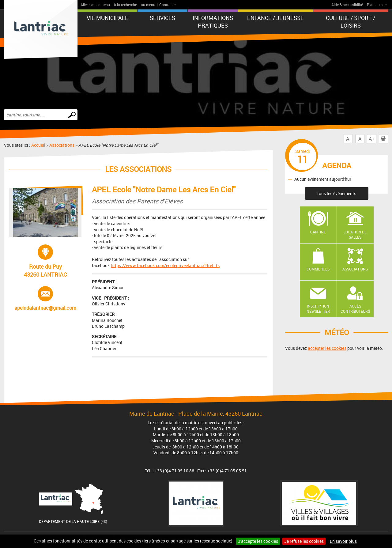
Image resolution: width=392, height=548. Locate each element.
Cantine (318, 232)
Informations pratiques (213, 22)
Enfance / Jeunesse (275, 18)
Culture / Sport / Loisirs (351, 22)
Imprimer (384, 139)
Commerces (318, 269)
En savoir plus (343, 541)
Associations (62, 145)
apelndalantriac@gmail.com (45, 299)
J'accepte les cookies (258, 541)
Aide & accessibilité (347, 5)
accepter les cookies (327, 348)
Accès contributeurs (355, 309)
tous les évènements (337, 193)
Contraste (167, 5)
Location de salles (355, 234)
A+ (372, 139)
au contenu (101, 5)
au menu (148, 5)
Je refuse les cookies (304, 541)
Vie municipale (107, 18)
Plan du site (377, 5)
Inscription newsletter (318, 309)
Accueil (38, 145)
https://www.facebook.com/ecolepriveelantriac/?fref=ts (165, 265)
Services (162, 18)
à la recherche (125, 5)
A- (348, 139)
